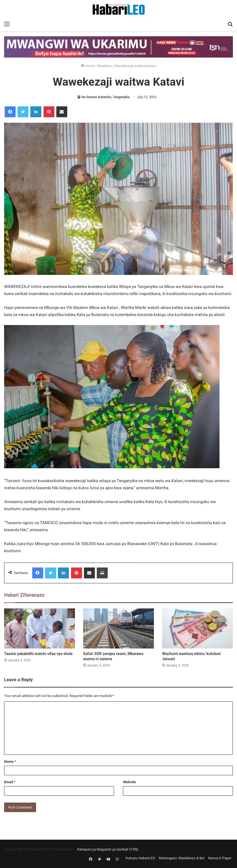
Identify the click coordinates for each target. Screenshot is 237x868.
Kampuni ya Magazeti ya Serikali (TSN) (108, 849)
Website (129, 782)
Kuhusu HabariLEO (141, 858)
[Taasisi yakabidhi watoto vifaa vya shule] (40, 628)
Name (10, 762)
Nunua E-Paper (220, 858)
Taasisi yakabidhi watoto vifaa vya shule (38, 654)
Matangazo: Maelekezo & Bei (182, 858)
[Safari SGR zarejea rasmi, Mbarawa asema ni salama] (119, 628)
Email (10, 782)
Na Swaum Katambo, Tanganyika (106, 97)
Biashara (105, 66)
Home (88, 66)
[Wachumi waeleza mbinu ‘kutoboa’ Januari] (198, 628)
